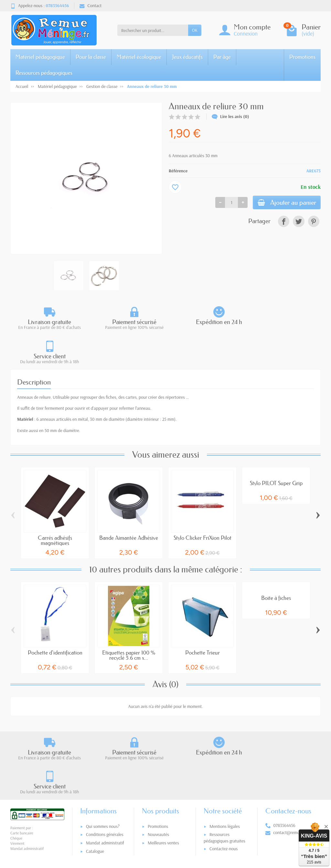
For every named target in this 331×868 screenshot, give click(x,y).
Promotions (302, 57)
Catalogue (95, 783)
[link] (284, 222)
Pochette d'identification (55, 618)
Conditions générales (105, 766)
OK (195, 30)
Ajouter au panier (284, 203)
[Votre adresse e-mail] (152, 824)
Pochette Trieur (203, 618)
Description (34, 348)
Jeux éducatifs (187, 57)
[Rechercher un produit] (153, 30)
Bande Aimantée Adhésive (129, 504)
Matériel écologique (139, 57)
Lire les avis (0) (230, 116)
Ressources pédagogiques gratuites (224, 770)
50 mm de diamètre (62, 396)
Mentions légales (225, 758)
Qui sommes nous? (103, 758)
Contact (91, 5)
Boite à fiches (276, 564)
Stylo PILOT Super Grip (276, 449)
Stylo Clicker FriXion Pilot (203, 504)
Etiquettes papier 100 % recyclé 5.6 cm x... (129, 621)
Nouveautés (158, 766)
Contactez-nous (224, 781)
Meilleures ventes (163, 775)
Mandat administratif (105, 775)
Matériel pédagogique (40, 57)
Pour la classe (91, 57)
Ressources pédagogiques (44, 73)
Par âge (222, 57)
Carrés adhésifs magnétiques (55, 506)
